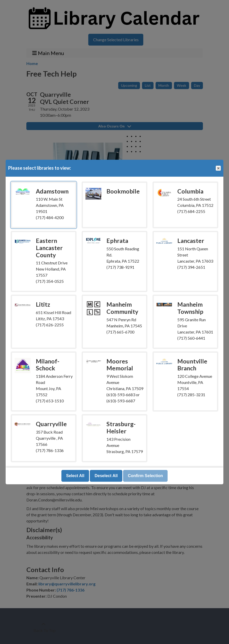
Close (218, 168)
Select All (75, 476)
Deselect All (106, 476)
